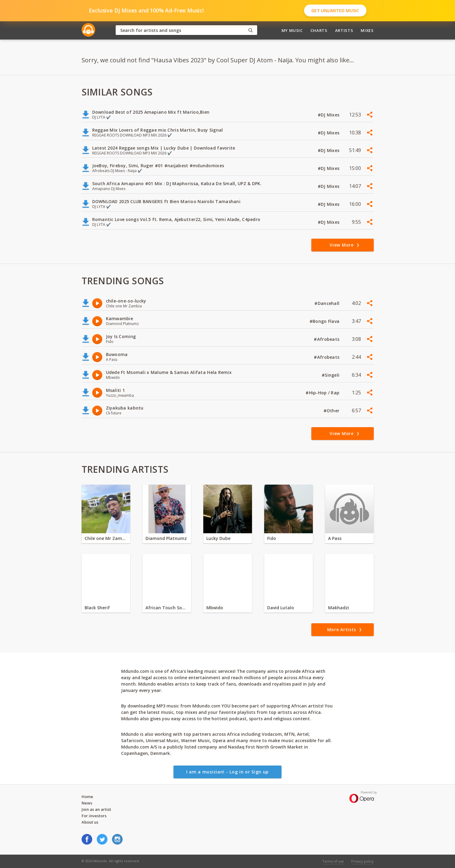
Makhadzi (339, 608)
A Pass (335, 538)
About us (90, 822)
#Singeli (331, 375)
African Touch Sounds (167, 608)
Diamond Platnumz (166, 538)
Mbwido (215, 608)
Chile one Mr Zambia (106, 538)
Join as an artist (96, 809)
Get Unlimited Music (335, 10)
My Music (292, 30)
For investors (94, 816)
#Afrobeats (327, 339)
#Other (332, 411)
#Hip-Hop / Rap (323, 393)
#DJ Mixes (329, 115)
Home (87, 797)
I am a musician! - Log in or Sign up (228, 772)
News (87, 803)
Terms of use (333, 861)
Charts (319, 30)
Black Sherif (97, 608)
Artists (344, 30)
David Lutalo (281, 608)
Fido (272, 538)
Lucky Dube (218, 538)
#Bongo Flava (325, 321)
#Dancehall (327, 303)
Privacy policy (362, 861)
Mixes (367, 30)
